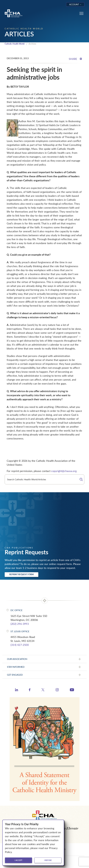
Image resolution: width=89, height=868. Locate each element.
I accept (18, 860)
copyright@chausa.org (64, 471)
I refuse (48, 860)
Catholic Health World (15, 44)
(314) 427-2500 (20, 645)
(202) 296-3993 (20, 624)
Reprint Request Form (21, 574)
